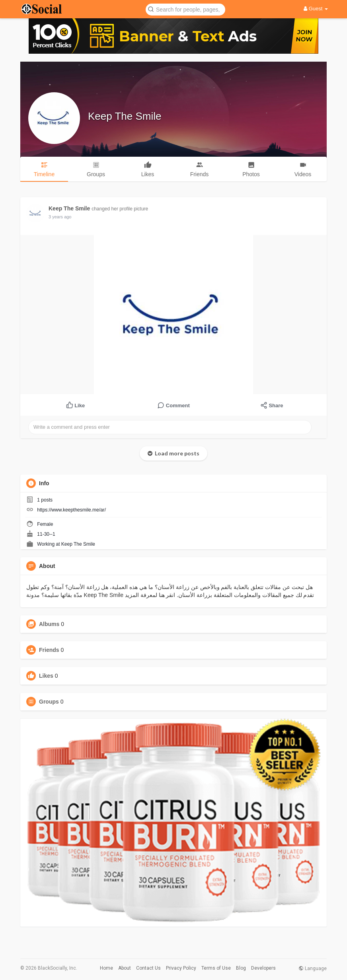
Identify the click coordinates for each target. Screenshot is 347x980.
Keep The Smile (125, 116)
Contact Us (148, 968)
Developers (263, 968)
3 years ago (60, 217)
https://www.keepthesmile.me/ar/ (71, 510)
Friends (49, 650)
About (125, 968)
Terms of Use (216, 968)
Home (106, 968)
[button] (185, 9)
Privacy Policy (181, 968)
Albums (49, 624)
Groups (49, 702)
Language (313, 968)
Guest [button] (316, 9)
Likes (46, 676)
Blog (241, 968)
